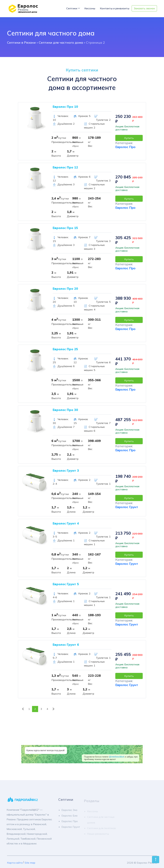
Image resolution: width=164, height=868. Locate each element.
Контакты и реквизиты (115, 8)
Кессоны (90, 8)
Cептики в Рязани (21, 42)
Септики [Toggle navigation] (72, 8)
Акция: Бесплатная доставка (127, 128)
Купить (129, 138)
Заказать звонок (144, 8)
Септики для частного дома (61, 42)
